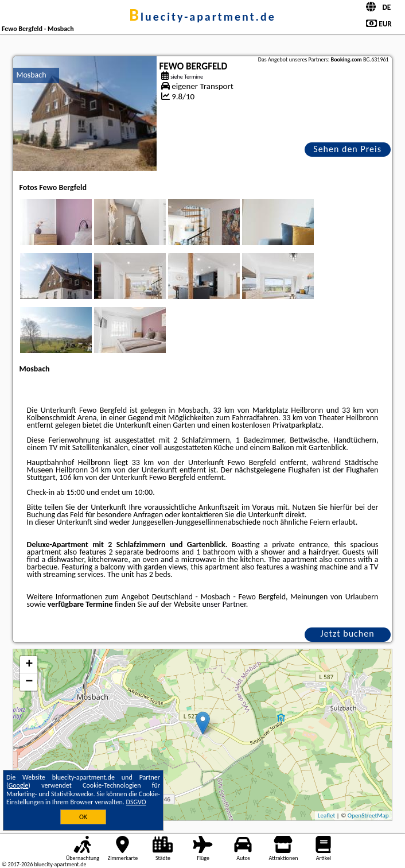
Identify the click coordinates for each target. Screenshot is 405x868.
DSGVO (136, 802)
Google (19, 785)
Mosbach (31, 75)
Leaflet (326, 815)
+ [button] (29, 665)
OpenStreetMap (368, 815)
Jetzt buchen (348, 633)
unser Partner (224, 604)
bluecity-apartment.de (202, 17)
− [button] (29, 682)
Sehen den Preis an (347, 150)
